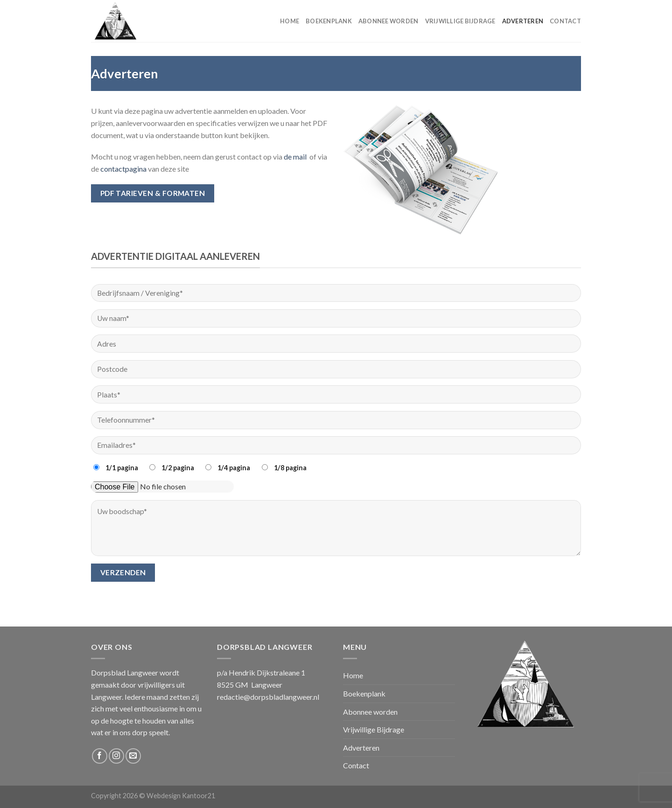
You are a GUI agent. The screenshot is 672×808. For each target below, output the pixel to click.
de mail (297, 157)
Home (290, 21)
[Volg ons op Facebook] (100, 756)
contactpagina (123, 169)
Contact (565, 21)
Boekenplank (329, 21)
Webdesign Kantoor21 (181, 796)
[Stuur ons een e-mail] (133, 756)
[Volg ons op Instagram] (116, 756)
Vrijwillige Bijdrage (460, 21)
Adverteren (523, 21)
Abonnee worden (388, 21)
